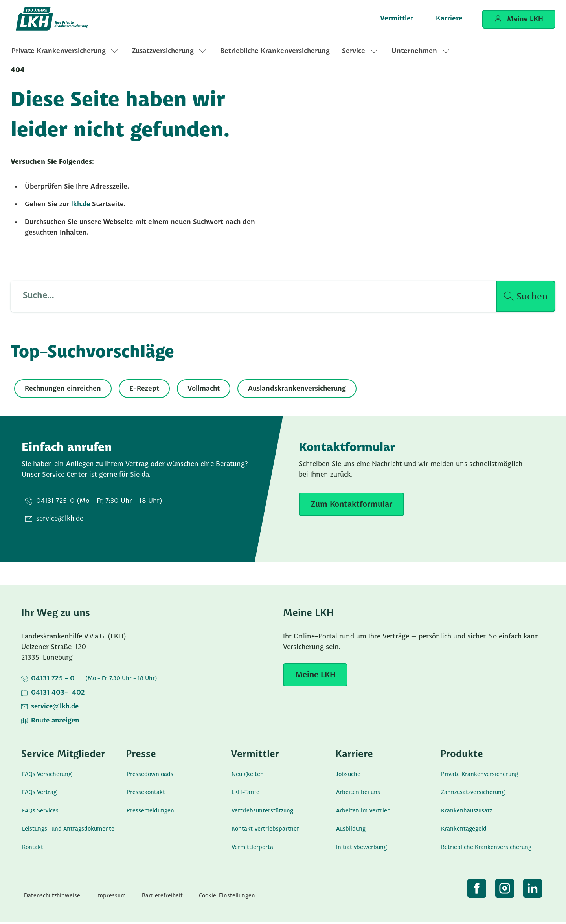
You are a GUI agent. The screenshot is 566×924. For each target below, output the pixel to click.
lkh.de (81, 204)
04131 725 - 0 (53, 679)
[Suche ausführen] (526, 296)
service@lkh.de (56, 708)
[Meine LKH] (316, 675)
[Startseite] (60, 19)
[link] (66, 51)
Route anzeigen (56, 722)
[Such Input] (249, 296)
